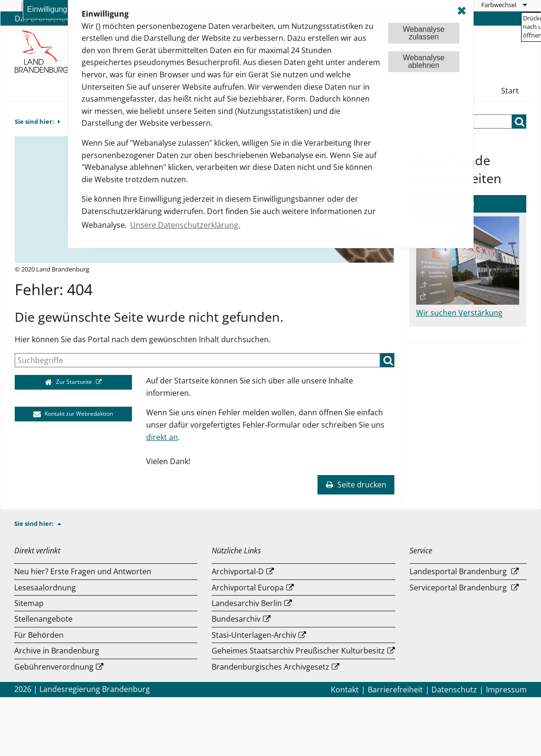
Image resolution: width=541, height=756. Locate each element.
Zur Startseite (70, 382)
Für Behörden (39, 635)
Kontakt (345, 690)
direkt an (162, 437)
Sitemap (29, 603)
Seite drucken (356, 485)
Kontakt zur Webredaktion (73, 414)
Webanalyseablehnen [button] (424, 61)
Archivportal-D (238, 571)
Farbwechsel (499, 5)
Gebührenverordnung (54, 667)
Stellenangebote (43, 619)
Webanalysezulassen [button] (424, 33)
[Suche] (197, 360)
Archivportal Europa (248, 588)
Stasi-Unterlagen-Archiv (254, 635)
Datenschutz (454, 690)
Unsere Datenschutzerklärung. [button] (185, 225)
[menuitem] (504, 5)
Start (510, 91)
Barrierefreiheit (395, 690)
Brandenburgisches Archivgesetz (270, 667)
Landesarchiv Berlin (247, 603)
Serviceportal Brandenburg (458, 588)
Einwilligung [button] (47, 9)
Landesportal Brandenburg (458, 571)
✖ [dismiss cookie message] (462, 11)
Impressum (506, 690)
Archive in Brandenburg (57, 651)
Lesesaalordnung (45, 588)
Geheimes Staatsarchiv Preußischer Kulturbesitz (298, 651)
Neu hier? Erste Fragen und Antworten (83, 571)
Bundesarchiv (236, 619)
